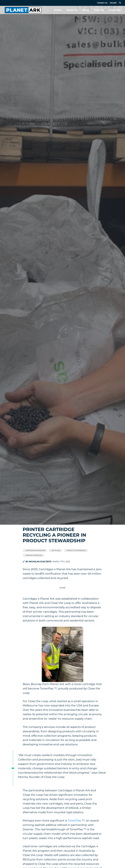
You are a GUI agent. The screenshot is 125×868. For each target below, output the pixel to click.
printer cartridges (34, 555)
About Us (72, 10)
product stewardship (76, 550)
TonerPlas (74, 821)
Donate (113, 3)
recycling (56, 550)
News (86, 10)
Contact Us (102, 3)
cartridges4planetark (35, 550)
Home (58, 10)
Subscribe (115, 10)
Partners (99, 10)
